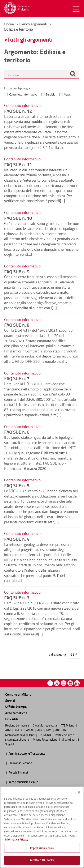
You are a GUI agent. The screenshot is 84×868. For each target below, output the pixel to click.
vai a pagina (57, 654)
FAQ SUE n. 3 (17, 597)
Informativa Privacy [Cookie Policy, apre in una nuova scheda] (17, 839)
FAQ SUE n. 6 (17, 432)
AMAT (30, 730)
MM (49, 730)
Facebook (50, 683)
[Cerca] (73, 74)
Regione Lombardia (17, 725)
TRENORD (45, 735)
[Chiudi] (79, 792)
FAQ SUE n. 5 (17, 485)
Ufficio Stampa (16, 706)
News (67, 94)
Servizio (50, 94)
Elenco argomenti (34, 24)
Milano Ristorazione (45, 739)
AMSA (19, 730)
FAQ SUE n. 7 (17, 378)
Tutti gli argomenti (30, 39)
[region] (42, 827)
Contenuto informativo (23, 94)
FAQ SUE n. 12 (18, 111)
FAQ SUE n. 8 (17, 325)
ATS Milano (68, 725)
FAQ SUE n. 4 (17, 539)
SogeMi (10, 744)
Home (9, 24)
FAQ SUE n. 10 (18, 218)
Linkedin (77, 683)
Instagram (70, 683)
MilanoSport (69, 739)
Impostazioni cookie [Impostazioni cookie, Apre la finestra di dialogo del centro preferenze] (42, 848)
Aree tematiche (16, 713)
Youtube (64, 683)
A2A (40, 730)
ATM (8, 730)
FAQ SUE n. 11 (18, 164)
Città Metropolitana (45, 725)
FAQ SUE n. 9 (17, 271)
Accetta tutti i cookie (42, 860)
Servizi (10, 700)
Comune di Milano (18, 694)
